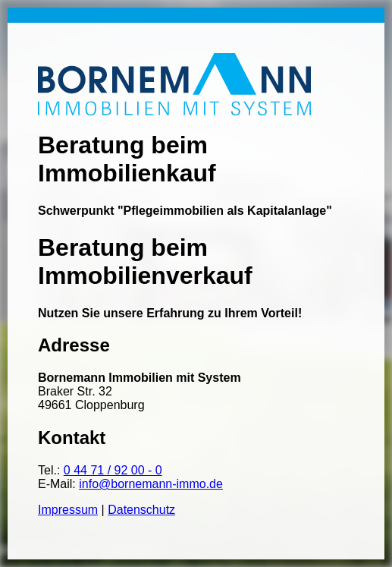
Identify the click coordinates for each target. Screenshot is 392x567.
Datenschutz (141, 510)
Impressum (68, 510)
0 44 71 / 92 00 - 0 (113, 470)
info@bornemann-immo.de (151, 484)
